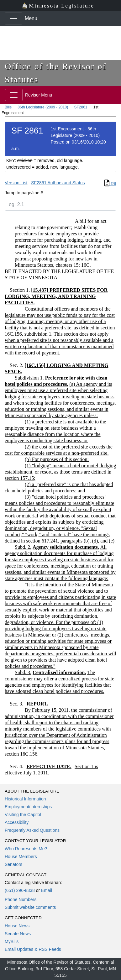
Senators (13, 864)
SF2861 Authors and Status (58, 183)
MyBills (12, 941)
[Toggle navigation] (13, 18)
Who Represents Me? (26, 849)
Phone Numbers (21, 899)
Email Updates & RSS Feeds (33, 949)
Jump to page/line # (24, 193)
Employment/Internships (28, 807)
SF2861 (81, 107)
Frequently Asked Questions (32, 830)
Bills (8, 107)
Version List (16, 183)
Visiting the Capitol (23, 815)
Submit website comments (30, 907)
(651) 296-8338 (20, 890)
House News (17, 926)
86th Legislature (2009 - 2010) (43, 107)
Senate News (18, 934)
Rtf (110, 184)
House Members (21, 857)
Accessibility (17, 822)
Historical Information (25, 799)
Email (47, 890)
